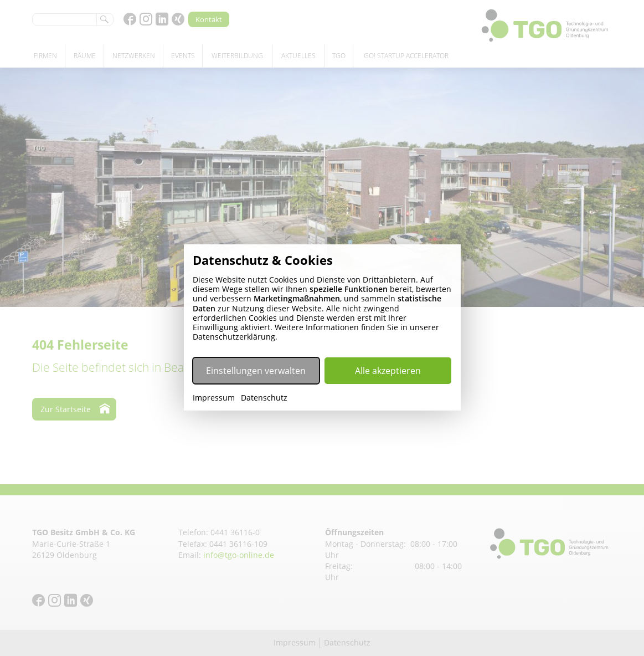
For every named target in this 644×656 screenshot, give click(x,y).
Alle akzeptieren (388, 371)
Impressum (214, 398)
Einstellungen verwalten (256, 371)
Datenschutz (264, 398)
